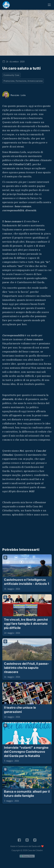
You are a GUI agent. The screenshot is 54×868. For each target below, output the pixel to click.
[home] (6, 5)
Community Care (11, 75)
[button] (49, 5)
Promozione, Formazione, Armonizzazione (23, 81)
